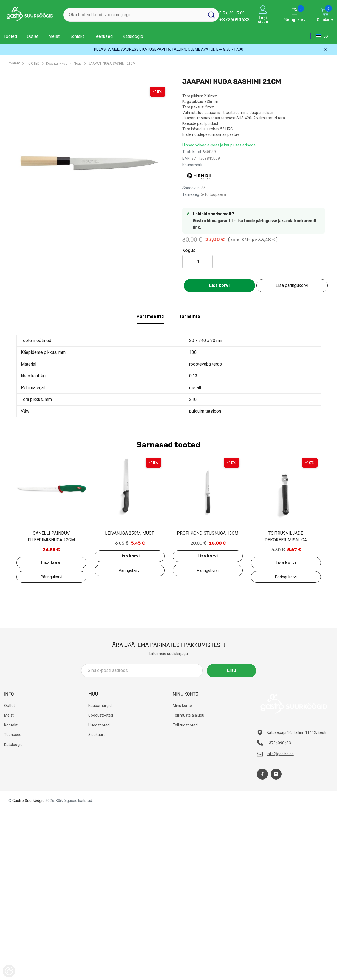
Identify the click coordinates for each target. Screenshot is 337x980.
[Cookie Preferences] (9, 971)
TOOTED (33, 64)
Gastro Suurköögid (28, 801)
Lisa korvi (219, 285)
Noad (78, 64)
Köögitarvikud (57, 64)
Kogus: (189, 250)
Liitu (231, 670)
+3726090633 (234, 20)
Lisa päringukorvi (292, 285)
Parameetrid (150, 316)
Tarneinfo (190, 316)
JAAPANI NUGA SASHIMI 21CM (112, 64)
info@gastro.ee (280, 754)
